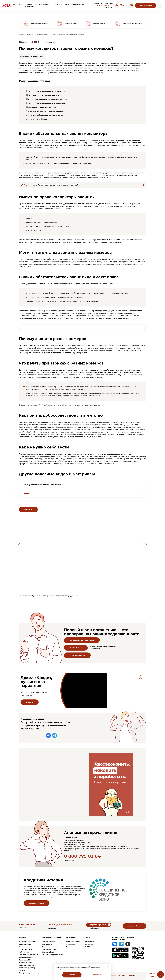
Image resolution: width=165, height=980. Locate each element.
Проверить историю (37, 903)
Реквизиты (87, 947)
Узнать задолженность (27, 942)
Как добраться (52, 928)
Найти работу (24, 952)
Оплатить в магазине (49, 950)
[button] (160, 6)
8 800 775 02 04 (82, 856)
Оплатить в (47, 944)
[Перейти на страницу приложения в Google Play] (120, 956)
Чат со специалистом (77, 655)
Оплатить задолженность (51, 937)
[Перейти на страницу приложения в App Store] (120, 950)
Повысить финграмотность (29, 955)
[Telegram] (121, 944)
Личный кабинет (146, 5)
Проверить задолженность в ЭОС (82, 640)
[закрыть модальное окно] (108, 966)
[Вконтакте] (115, 944)
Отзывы (22, 970)
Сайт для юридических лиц (29, 973)
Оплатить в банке (48, 952)
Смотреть (30, 702)
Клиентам (23, 937)
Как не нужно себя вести (37, 119)
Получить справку (25, 950)
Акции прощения (25, 944)
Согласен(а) (72, 975)
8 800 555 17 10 (105, 6)
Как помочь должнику (27, 968)
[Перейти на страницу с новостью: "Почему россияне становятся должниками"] (82, 489)
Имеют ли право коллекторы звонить (43, 95)
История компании (73, 942)
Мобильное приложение (28, 965)
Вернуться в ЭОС (25, 960)
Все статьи (28, 509)
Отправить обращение (98, 925)
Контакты (86, 937)
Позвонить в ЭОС (76, 648)
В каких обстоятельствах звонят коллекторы (46, 91)
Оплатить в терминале (50, 947)
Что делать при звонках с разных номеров (45, 111)
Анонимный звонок (26, 957)
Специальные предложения (52, 955)
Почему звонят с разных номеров (41, 107)
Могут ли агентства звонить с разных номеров (47, 99)
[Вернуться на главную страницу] (6, 6)
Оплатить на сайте (48, 942)
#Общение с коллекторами (32, 56)
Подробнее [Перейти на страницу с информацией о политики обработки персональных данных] (97, 975)
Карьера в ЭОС (71, 944)
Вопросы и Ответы (26, 962)
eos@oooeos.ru (95, 928)
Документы (70, 947)
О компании (70, 937)
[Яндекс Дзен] (128, 944)
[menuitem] (18, 6)
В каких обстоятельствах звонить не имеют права (48, 103)
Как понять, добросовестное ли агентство (45, 115)
